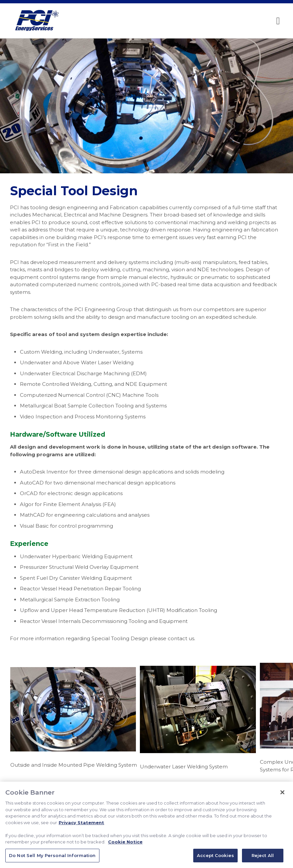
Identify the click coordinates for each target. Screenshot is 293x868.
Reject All (263, 858)
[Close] (282, 795)
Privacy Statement (81, 825)
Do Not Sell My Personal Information (52, 858)
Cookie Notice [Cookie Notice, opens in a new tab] (125, 844)
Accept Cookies (215, 858)
